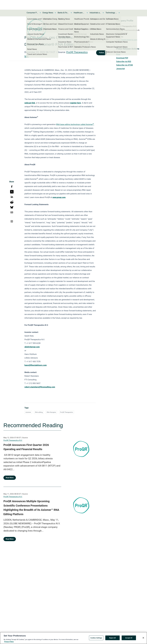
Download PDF (122, 58)
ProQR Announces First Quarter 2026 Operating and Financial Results (26, 447)
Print (118, 54)
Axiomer (28, 412)
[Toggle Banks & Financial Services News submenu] (71, 13)
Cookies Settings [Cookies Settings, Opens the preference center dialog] (96, 640)
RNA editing (39, 412)
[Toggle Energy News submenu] (55, 13)
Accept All (129, 640)
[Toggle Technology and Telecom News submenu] (119, 13)
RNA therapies (51, 412)
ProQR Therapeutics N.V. (13, 440)
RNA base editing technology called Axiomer (75, 124)
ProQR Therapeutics (67, 412)
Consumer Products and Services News (32, 13)
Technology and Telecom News (111, 13)
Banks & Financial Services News (63, 13)
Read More (10, 478)
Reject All (112, 640)
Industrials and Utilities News (95, 13)
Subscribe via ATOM (124, 65)
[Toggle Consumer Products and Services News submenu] (40, 13)
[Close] (143, 640)
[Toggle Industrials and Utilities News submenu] (103, 13)
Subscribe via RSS (124, 62)
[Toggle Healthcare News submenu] (87, 13)
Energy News (48, 13)
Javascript (120, 69)
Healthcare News (79, 13)
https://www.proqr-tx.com (127, 40)
